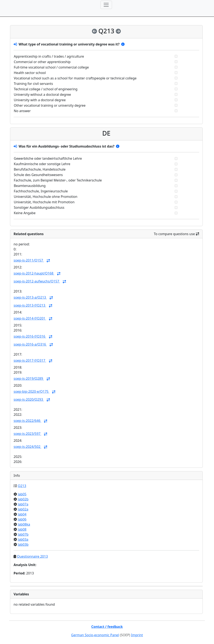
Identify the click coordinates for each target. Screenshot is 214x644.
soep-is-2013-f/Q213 (30, 305)
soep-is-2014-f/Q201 (30, 318)
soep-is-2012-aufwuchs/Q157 (37, 281)
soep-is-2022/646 (27, 421)
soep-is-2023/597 (27, 434)
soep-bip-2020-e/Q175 (31, 391)
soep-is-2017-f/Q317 (30, 360)
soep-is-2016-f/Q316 (30, 336)
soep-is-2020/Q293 (29, 399)
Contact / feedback (107, 627)
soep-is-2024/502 (27, 447)
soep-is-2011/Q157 (29, 260)
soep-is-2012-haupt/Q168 (34, 273)
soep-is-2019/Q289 (29, 378)
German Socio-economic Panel (95, 635)
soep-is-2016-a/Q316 (30, 344)
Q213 (22, 486)
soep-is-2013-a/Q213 (30, 297)
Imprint (137, 635)
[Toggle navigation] (106, 5)
